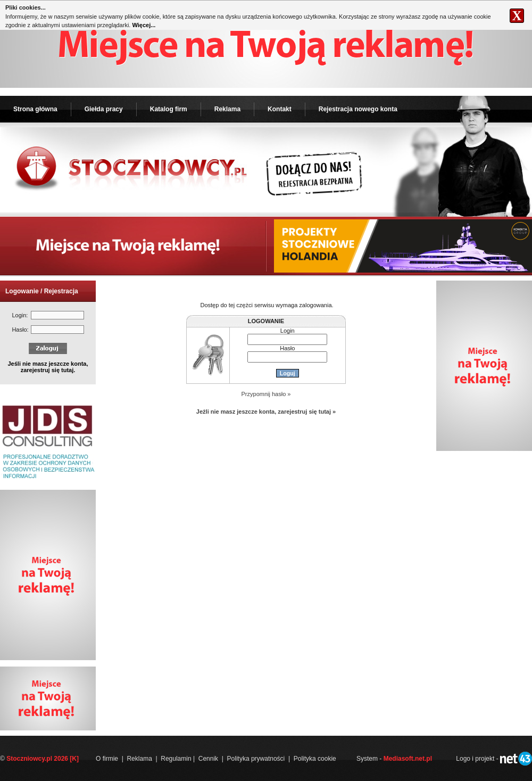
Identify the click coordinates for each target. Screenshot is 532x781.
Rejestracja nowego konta (358, 109)
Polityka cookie (315, 759)
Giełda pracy (104, 109)
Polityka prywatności (256, 759)
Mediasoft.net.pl (408, 759)
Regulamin (176, 759)
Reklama (227, 109)
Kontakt (280, 109)
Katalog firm (169, 109)
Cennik (208, 759)
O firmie (107, 759)
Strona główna (35, 109)
